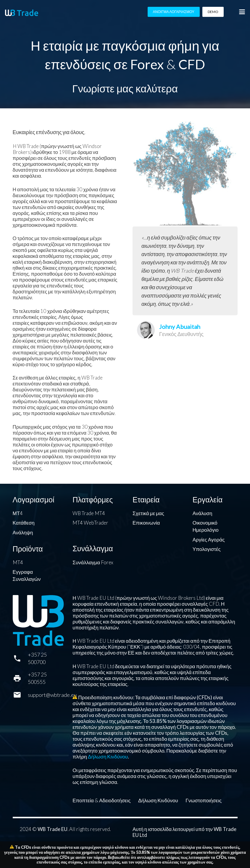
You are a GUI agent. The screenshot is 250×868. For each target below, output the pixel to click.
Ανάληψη (23, 532)
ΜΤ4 (18, 513)
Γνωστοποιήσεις (204, 800)
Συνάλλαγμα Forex (93, 562)
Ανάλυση (203, 513)
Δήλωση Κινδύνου (108, 757)
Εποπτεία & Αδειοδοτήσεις (101, 800)
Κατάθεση (24, 523)
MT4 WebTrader (90, 523)
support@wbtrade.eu (52, 695)
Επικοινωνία (146, 523)
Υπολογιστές (207, 549)
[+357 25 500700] (20, 658)
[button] (242, 12)
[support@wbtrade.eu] (20, 695)
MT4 (18, 562)
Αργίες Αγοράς (209, 540)
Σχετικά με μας (148, 513)
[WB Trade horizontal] (22, 13)
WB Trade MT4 (89, 513)
